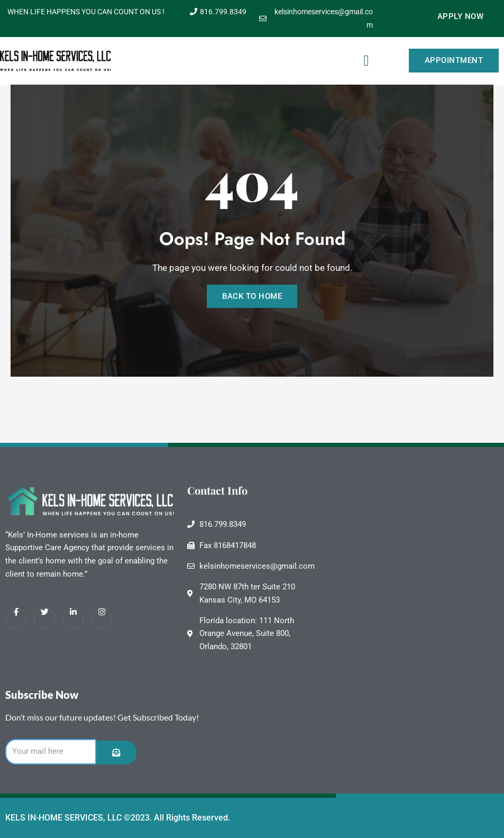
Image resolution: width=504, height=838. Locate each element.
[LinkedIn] (73, 617)
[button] (366, 61)
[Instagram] (102, 617)
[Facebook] (16, 617)
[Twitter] (44, 617)
